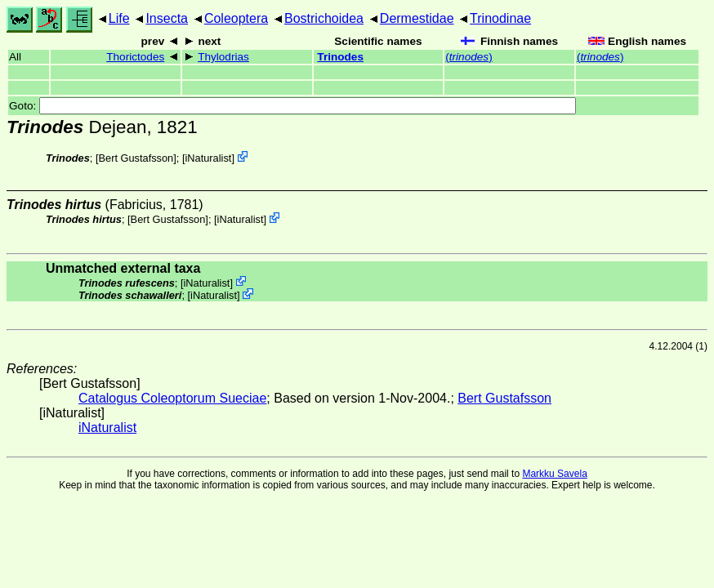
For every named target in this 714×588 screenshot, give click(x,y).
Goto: (292, 106)
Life (119, 18)
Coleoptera (236, 18)
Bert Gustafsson (136, 158)
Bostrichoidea (324, 18)
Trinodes (340, 57)
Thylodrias (223, 57)
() (469, 57)
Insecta (167, 18)
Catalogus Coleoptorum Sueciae (172, 398)
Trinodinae (500, 18)
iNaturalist (208, 158)
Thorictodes (135, 57)
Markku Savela (554, 474)
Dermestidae (417, 18)
